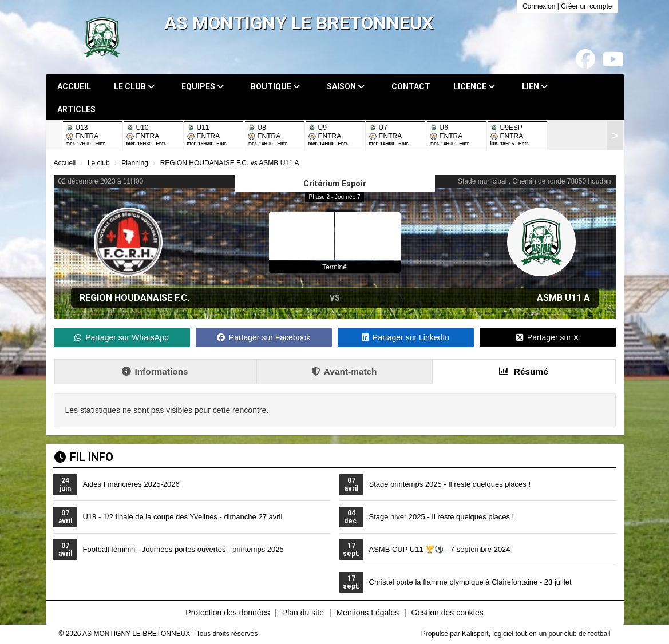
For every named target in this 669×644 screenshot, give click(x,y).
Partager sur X (547, 337)
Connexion (539, 6)
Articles (76, 109)
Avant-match (344, 371)
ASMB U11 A (563, 298)
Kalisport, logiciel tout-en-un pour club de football (536, 634)
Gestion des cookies (448, 613)
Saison (346, 86)
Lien (535, 86)
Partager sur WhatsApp (122, 337)
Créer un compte (586, 6)
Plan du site (303, 613)
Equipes (203, 86)
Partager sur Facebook (264, 337)
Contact (411, 86)
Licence (474, 86)
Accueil (74, 86)
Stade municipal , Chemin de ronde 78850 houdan (535, 181)
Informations (155, 371)
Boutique (275, 86)
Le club (134, 86)
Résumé (524, 371)
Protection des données (227, 613)
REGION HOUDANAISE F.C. (134, 298)
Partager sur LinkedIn (405, 337)
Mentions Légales (367, 613)
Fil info (84, 457)
